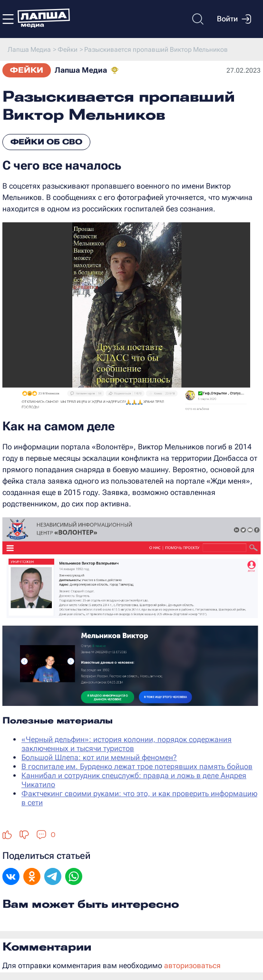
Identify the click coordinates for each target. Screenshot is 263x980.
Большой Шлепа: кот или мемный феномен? (99, 757)
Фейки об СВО (46, 142)
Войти (234, 19)
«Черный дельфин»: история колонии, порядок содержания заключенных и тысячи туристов (127, 744)
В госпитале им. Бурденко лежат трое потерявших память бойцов (137, 766)
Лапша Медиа (81, 70)
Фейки (27, 70)
